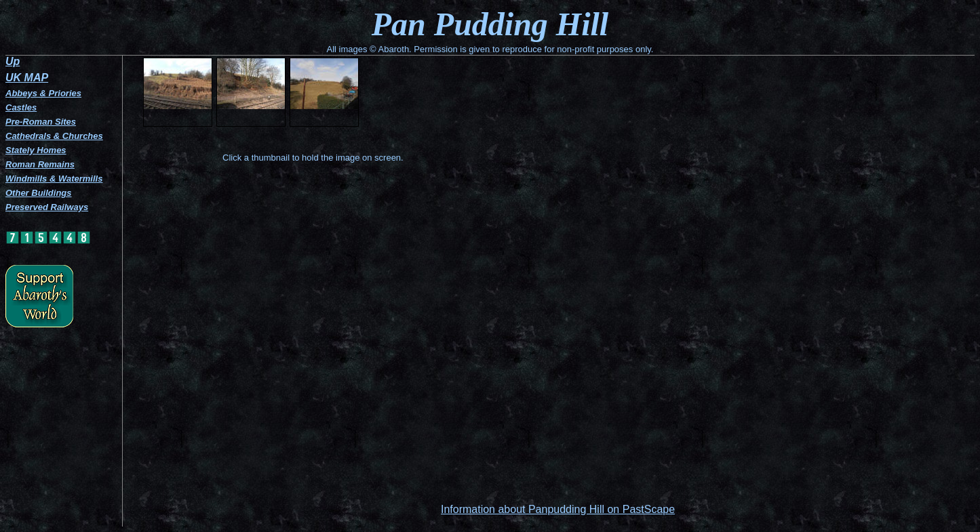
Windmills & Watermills (54, 179)
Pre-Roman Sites (41, 122)
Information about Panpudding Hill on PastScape (558, 509)
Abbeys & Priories (43, 93)
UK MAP (27, 78)
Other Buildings (39, 193)
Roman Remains (40, 164)
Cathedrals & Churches (54, 136)
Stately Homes (36, 150)
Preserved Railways (47, 207)
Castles (21, 107)
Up (13, 61)
